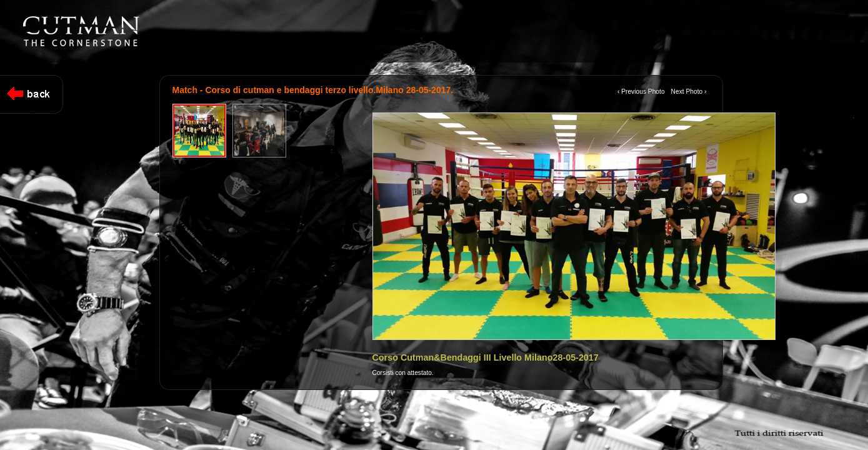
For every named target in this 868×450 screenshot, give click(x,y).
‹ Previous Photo (641, 92)
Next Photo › (689, 92)
